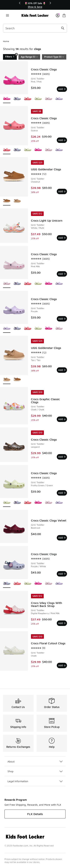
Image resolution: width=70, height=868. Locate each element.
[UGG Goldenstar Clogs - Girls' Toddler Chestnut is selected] (7, 201)
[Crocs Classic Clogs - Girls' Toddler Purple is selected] (7, 329)
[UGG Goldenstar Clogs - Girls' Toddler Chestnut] (17, 380)
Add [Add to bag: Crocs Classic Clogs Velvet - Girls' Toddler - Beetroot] (62, 538)
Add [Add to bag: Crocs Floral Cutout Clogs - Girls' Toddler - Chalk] (62, 665)
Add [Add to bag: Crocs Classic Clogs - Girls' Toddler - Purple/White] (62, 574)
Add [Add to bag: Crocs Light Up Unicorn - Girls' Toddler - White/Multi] (62, 238)
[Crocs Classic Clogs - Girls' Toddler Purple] (59, 99)
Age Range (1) (29, 57)
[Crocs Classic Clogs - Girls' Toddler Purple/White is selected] (7, 584)
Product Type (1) (54, 57)
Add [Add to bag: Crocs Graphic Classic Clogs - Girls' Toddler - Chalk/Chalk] (62, 419)
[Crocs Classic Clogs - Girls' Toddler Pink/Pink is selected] (7, 99)
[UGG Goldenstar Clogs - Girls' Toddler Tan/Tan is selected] (7, 380)
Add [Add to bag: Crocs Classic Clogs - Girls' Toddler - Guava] (62, 140)
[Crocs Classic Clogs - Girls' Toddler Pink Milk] (49, 99)
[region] (35, 5)
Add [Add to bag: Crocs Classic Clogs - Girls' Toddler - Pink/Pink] (62, 89)
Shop (35, 771)
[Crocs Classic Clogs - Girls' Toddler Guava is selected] (7, 150)
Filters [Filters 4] (11, 56)
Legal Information (35, 781)
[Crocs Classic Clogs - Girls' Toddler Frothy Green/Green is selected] (7, 503)
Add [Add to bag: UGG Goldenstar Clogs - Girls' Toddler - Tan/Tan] (62, 370)
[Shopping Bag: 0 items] (64, 15)
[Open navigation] (7, 15)
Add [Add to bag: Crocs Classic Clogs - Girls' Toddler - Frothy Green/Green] (62, 493)
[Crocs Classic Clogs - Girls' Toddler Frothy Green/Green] (38, 99)
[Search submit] (63, 28)
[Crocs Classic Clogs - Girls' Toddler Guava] (28, 99)
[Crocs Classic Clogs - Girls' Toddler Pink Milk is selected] (7, 284)
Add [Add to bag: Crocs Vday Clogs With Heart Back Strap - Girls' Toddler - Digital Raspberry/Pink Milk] (62, 623)
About (35, 761)
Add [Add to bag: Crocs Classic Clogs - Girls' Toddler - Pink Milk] (62, 274)
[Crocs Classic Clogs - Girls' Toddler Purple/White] (17, 99)
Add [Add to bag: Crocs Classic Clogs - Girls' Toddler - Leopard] (62, 457)
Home (6, 41)
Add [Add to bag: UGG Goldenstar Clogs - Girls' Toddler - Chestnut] (62, 191)
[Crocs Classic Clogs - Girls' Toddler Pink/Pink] (38, 150)
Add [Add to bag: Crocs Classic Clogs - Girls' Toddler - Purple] (62, 319)
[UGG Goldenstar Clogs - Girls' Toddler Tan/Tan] (17, 201)
